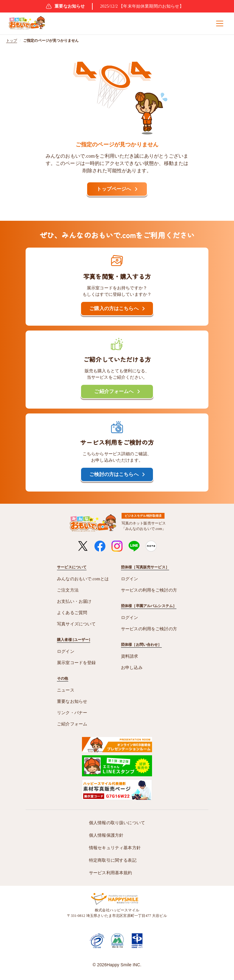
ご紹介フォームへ (114, 391)
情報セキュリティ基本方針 (115, 848)
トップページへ (114, 189)
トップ (12, 41)
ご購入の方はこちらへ (114, 308)
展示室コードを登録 (76, 663)
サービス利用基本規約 (111, 873)
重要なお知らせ (72, 701)
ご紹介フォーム (72, 724)
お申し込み (132, 668)
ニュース (66, 690)
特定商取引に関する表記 (113, 860)
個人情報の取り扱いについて (117, 823)
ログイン (66, 651)
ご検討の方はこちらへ (114, 474)
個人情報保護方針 (106, 835)
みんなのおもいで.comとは (83, 579)
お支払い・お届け (74, 601)
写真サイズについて (76, 624)
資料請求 (130, 656)
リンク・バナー (72, 713)
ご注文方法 (68, 590)
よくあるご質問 (72, 613)
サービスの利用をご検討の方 (149, 590)
